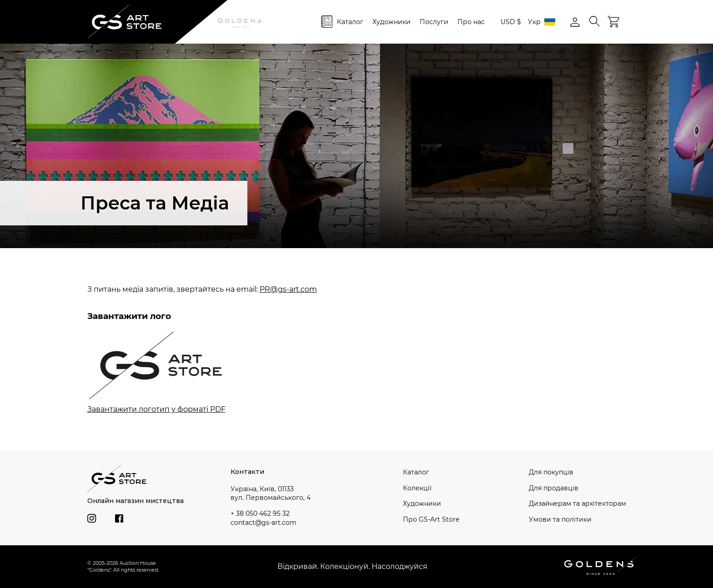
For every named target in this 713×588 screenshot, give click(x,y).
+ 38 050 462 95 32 (260, 513)
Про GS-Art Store (431, 519)
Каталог (350, 22)
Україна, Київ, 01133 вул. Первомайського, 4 (271, 493)
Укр (542, 22)
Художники (392, 22)
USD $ (511, 22)
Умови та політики (560, 519)
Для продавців (554, 488)
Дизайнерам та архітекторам (577, 503)
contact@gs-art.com (264, 523)
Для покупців (551, 472)
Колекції (417, 488)
